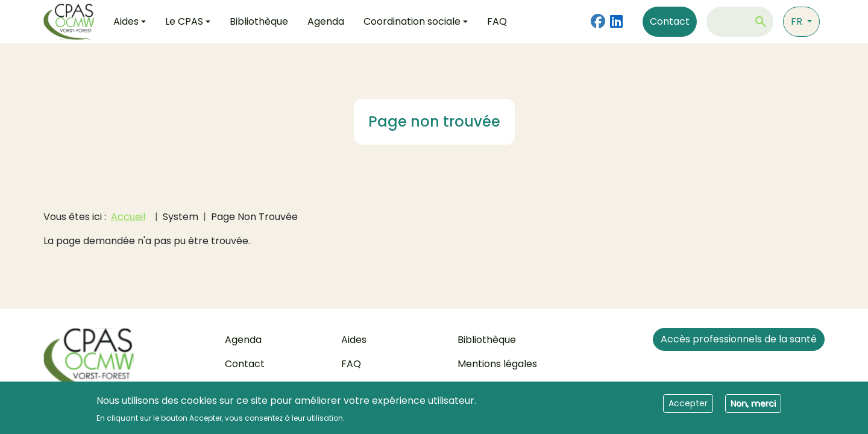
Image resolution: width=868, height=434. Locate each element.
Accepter (688, 407)
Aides (354, 340)
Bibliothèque (259, 21)
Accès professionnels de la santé (739, 339)
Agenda (326, 21)
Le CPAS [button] (184, 21)
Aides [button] (126, 21)
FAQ (497, 21)
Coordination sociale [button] (412, 21)
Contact (670, 21)
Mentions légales (497, 364)
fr (798, 21)
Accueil (128, 217)
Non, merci (753, 407)
